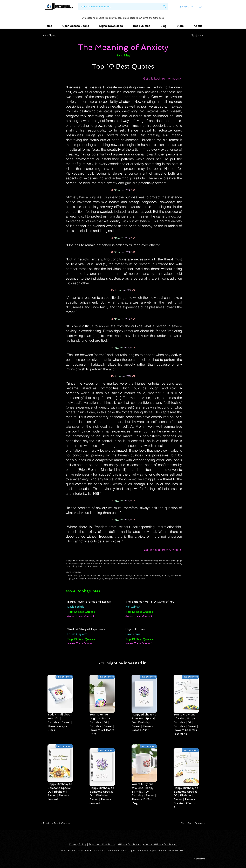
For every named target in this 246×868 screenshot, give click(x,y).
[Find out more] (64, 677)
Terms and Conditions (153, 18)
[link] (200, 6)
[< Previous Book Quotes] (56, 823)
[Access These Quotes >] (81, 616)
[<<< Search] (64, 35)
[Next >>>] (181, 35)
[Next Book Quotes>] (192, 823)
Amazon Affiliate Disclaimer (160, 844)
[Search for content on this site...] (118, 6)
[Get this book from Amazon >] (159, 79)
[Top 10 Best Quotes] (81, 612)
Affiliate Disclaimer (129, 844)
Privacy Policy (78, 844)
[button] (198, 26)
